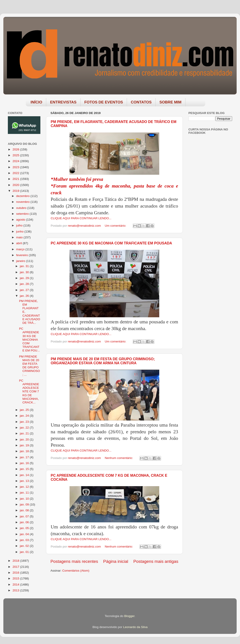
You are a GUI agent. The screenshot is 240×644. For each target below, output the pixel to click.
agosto (21, 220)
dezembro (23, 196)
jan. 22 (25, 428)
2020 (16, 185)
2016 (16, 573)
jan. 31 (25, 266)
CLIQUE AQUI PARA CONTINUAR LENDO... (81, 218)
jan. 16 (25, 463)
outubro (22, 208)
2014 (16, 585)
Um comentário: (116, 226)
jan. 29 (25, 278)
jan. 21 (25, 433)
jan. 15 (25, 469)
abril (19, 243)
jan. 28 (25, 284)
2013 (16, 590)
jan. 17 (25, 457)
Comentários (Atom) (76, 571)
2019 (16, 191)
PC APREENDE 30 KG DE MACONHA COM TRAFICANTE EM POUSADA (111, 243)
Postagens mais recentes (74, 561)
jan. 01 (25, 552)
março (21, 249)
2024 (16, 161)
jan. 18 (25, 451)
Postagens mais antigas (156, 561)
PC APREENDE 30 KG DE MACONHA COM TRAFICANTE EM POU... (29, 340)
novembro (23, 202)
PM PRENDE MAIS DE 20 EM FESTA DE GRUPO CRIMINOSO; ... (29, 366)
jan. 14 (25, 475)
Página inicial (116, 561)
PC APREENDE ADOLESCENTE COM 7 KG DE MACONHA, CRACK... (29, 391)
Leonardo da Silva (135, 627)
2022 (16, 173)
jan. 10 (25, 499)
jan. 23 (25, 422)
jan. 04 (25, 534)
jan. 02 (25, 546)
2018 (16, 561)
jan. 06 (25, 522)
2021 (16, 179)
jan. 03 (25, 540)
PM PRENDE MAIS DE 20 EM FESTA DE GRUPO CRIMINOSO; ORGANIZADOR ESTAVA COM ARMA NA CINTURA (103, 361)
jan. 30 (25, 272)
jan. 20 (25, 439)
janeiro (21, 261)
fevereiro (22, 255)
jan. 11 (25, 493)
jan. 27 (25, 290)
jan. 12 (25, 487)
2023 (16, 167)
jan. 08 (25, 510)
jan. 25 (25, 410)
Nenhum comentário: (119, 458)
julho (20, 225)
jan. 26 (25, 296)
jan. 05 (25, 528)
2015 (16, 578)
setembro (23, 214)
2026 (16, 149)
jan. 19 (25, 445)
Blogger (129, 616)
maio (20, 237)
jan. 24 (25, 416)
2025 (16, 155)
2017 (16, 567)
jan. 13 (25, 481)
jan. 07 (25, 516)
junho (20, 231)
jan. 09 (25, 504)
